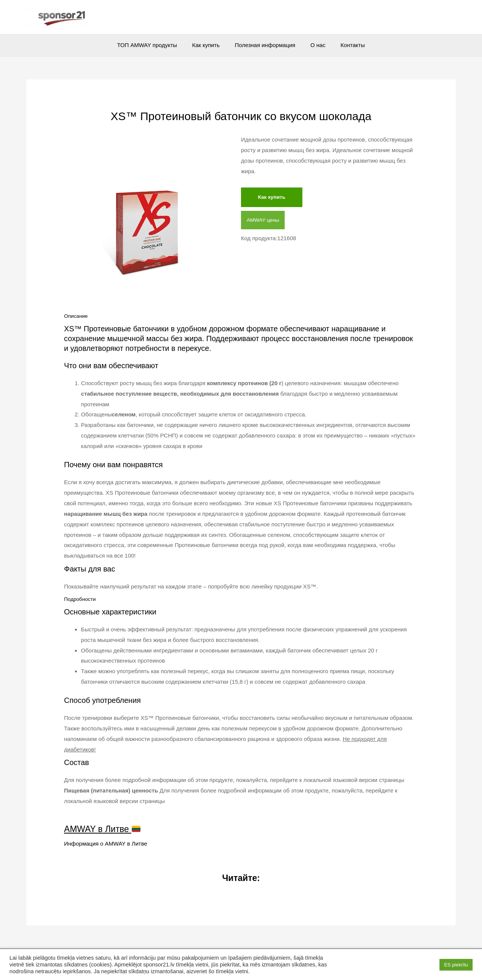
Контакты (345, 45)
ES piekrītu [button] (456, 965)
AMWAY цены (265, 221)
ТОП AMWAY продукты (155, 45)
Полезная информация (265, 45)
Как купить (210, 45)
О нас (314, 45)
